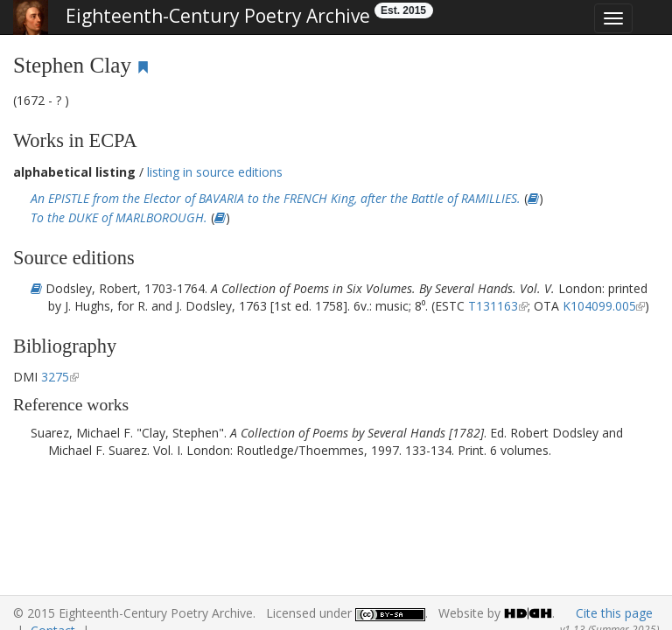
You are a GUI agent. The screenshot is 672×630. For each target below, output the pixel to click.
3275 (55, 377)
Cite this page (614, 613)
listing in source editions (215, 172)
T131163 (493, 306)
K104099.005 (599, 306)
